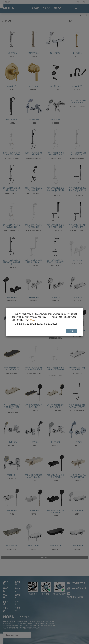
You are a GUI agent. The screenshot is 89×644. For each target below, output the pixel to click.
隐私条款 (31, 320)
